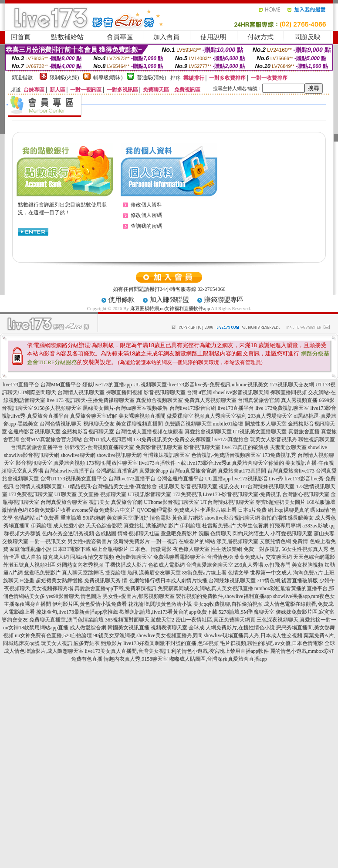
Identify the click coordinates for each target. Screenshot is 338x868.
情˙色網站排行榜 (141, 581)
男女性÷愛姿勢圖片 (90, 541)
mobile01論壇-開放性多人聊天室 (250, 424)
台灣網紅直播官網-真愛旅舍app (132, 471)
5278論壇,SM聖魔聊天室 (247, 612)
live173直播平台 (21, 385)
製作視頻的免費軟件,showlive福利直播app (224, 596)
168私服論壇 (321, 502)
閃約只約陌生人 (251, 534)
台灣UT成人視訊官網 (108, 439)
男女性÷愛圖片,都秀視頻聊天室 (139, 596)
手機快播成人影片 (126, 565)
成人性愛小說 (69, 526)
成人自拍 (31, 557)
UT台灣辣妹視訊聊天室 (268, 486)
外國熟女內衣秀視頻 (80, 565)
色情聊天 (221, 534)
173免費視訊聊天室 (31, 494)
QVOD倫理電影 (155, 510)
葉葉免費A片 (249, 557)
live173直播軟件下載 (162, 463)
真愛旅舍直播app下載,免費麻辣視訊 (115, 588)
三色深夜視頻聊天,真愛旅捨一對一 (296, 620)
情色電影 (160, 518)
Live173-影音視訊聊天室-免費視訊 (242, 494)
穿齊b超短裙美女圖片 (281, 502)
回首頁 (21, 37)
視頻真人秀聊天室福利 (220, 416)
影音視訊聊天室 (202, 447)
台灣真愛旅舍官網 (259, 400)
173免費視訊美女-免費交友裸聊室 (172, 439)
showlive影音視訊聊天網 (241, 392)
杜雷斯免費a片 (219, 526)
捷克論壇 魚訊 (121, 573)
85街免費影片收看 (50, 510)
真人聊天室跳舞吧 (83, 573)
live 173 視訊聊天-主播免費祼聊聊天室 (91, 400)
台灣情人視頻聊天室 (38, 486)
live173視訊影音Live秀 (257, 479)
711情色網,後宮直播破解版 (288, 581)
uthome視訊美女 (250, 385)
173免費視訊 (187, 494)
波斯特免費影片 (132, 541)
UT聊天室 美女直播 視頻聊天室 (91, 494)
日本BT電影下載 (72, 549)
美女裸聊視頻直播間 (142, 416)
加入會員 (166, 37)
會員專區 (120, 37)
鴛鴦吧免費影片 (42, 573)
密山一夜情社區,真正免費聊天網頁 (215, 620)
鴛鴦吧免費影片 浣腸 (185, 534)
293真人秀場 (249, 565)
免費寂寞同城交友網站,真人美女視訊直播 (205, 588)
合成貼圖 (106, 534)
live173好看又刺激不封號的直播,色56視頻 (171, 643)
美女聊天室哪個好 (128, 518)
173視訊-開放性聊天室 (112, 463)
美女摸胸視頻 (308, 565)
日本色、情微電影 (151, 549)
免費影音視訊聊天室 (159, 447)
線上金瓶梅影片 (110, 549)
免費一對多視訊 (262, 549)
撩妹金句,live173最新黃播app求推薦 (77, 612)
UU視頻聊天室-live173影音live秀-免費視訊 (182, 385)
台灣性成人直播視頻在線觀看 (149, 432)
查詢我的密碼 (146, 226)
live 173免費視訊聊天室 (282, 408)
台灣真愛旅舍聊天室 (64, 502)
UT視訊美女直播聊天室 (260, 432)
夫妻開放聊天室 (288, 447)
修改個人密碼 (146, 215)
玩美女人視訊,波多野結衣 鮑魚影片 (81, 643)
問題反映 (308, 37)
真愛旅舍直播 (304, 432)
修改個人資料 (146, 205)
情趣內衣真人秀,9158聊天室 (136, 659)
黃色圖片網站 (188, 518)
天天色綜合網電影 (314, 557)
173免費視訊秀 (279, 455)
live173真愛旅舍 (230, 439)
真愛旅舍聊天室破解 (94, 416)
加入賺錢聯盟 (169, 300)
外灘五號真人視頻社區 (29, 565)
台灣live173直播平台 (132, 479)
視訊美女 (99, 502)
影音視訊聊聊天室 (165, 392)
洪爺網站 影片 (162, 526)
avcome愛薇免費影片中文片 (104, 510)
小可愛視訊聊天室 (291, 534)
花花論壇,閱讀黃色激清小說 (160, 604)
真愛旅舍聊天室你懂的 (258, 463)
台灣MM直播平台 (61, 385)
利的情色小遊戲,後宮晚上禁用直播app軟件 (220, 651)
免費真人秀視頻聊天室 (210, 400)
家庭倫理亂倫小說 (30, 549)
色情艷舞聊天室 (134, 557)
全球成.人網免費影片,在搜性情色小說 (232, 628)
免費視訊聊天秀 (102, 581)
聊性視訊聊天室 (317, 439)
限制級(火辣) (64, 78)
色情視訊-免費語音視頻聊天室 (226, 455)
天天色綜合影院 (104, 526)
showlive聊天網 (78, 455)
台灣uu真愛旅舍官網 (193, 471)
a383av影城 (315, 526)
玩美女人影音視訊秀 (274, 439)
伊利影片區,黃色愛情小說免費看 (90, 604)
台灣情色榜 (220, 557)
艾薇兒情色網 (275, 541)
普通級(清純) (152, 78)
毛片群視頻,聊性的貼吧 (247, 643)
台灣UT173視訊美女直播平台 (74, 479)
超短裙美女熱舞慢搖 (59, 581)
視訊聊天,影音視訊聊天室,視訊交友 (199, 486)
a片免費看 (48, 518)
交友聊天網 (279, 557)
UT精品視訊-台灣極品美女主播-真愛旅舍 (110, 486)
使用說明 (213, 37)
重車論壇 (71, 518)
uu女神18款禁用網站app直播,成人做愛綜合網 (54, 628)
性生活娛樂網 (226, 549)
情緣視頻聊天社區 (139, 534)
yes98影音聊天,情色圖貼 (74, 596)
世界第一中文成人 (271, 573)
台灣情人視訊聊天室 (81, 392)
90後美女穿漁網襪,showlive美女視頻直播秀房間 (148, 635)
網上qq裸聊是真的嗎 (291, 510)
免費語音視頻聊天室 (188, 424)
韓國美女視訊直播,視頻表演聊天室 (147, 628)
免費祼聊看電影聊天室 (179, 557)
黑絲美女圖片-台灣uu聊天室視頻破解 (125, 408)
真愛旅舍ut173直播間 (242, 471)
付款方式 (260, 37)
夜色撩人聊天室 (191, 549)
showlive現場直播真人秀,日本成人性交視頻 (253, 635)
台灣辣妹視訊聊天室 (166, 455)
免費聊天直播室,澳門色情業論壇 (66, 620)
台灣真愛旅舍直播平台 (37, 447)
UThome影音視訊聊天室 (171, 502)
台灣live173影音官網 (193, 408)
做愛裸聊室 (180, 416)
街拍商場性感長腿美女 (287, 518)
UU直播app (218, 479)
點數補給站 (67, 37)
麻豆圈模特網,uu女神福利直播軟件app (171, 308)
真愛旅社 (134, 526)
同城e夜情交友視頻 (92, 557)
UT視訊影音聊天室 (150, 494)
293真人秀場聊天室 (270, 416)
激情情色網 (15, 510)
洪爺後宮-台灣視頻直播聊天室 (99, 447)
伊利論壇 (190, 526)
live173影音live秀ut (209, 463)
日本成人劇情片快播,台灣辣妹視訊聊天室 (208, 581)
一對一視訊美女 (48, 541)
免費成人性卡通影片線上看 (205, 510)
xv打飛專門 (277, 565)
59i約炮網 (94, 518)
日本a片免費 (252, 510)
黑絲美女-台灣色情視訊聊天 (50, 424)
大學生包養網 (253, 526)
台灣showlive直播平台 (69, 471)
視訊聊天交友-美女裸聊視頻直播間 (123, 424)
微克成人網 (56, 557)
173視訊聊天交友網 (292, 385)
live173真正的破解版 (245, 447)
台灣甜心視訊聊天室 (306, 494)
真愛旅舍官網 (127, 502)
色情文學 (238, 573)
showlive (317, 447)
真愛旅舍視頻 (69, 463)
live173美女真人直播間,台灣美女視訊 (127, 651)
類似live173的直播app (107, 385)
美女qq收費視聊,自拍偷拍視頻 (228, 604)
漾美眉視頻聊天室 (237, 541)
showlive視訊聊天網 (119, 455)
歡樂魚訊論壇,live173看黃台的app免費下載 (168, 612)
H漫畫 (27, 581)
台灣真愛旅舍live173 (291, 471)
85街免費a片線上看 (204, 573)
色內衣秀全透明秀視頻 (68, 534)
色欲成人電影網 (166, 565)
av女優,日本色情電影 (299, 643)
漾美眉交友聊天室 (160, 573)
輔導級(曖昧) (108, 78)
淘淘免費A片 (308, 573)
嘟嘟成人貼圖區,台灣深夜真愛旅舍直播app (218, 659)
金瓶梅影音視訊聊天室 (34, 432)
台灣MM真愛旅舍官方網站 (51, 439)
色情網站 (24, 518)
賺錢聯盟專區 (224, 300)
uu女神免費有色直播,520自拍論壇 (53, 635)
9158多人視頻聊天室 (58, 408)
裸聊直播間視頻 (124, 392)
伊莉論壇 (41, 526)
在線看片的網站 (197, 541)
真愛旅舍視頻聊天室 (159, 400)
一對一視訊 (164, 541)
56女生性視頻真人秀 (305, 549)
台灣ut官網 (199, 392)
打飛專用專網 (285, 526)
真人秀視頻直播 (299, 400)
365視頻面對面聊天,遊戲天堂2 (140, 620)
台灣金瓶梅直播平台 (180, 479)
